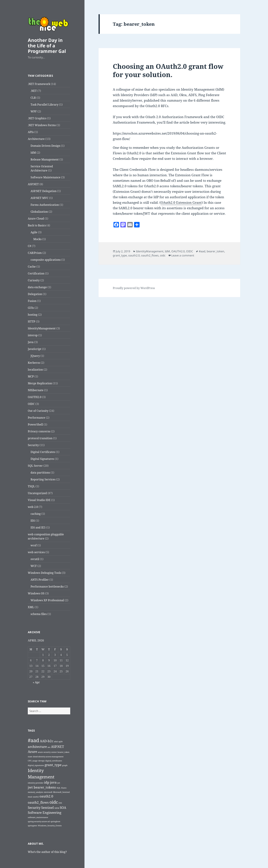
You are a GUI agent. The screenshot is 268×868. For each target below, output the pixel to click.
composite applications (46, 260)
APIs (31, 132)
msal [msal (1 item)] (30, 797)
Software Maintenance (45, 177)
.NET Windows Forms (42, 125)
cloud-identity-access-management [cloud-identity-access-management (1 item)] (48, 757)
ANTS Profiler (40, 580)
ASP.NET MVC (39, 198)
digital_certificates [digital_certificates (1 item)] (54, 761)
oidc (163, 255)
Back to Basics (37, 225)
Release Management (45, 159)
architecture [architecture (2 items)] (37, 747)
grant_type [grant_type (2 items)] (53, 765)
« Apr (36, 682)
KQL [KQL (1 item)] (59, 788)
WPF (34, 111)
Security (33, 445)
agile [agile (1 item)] (61, 741)
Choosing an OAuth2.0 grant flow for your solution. (168, 70)
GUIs (31, 308)
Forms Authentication (45, 205)
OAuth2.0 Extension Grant (181, 203)
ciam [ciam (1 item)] (30, 757)
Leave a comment (183, 255)
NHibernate (36, 390)
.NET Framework (39, 84)
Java (31, 342)
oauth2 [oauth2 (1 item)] (36, 797)
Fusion (32, 301)
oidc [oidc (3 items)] (54, 802)
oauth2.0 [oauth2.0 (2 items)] (46, 796)
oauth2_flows (150, 255)
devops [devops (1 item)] (41, 761)
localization (35, 370)
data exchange (37, 287)
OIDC (31, 404)
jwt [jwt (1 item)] (59, 783)
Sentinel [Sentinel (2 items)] (47, 808)
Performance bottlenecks (47, 587)
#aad (202, 251)
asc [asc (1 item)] (49, 747)
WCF (34, 566)
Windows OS (36, 593)
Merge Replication (40, 383)
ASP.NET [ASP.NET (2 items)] (58, 747)
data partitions (40, 473)
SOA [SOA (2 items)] (63, 808)
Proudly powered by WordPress (134, 288)
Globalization (39, 212)
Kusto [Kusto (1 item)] (64, 788)
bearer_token (215, 251)
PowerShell (35, 424)
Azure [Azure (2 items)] (32, 752)
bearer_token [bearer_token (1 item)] (63, 752)
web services (36, 552)
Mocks (37, 239)
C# (29, 246)
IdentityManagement (42, 328)
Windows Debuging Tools (44, 573)
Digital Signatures (42, 459)
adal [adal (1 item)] (56, 741)
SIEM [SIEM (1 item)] (57, 808)
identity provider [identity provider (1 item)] (36, 783)
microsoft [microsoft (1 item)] (48, 792)
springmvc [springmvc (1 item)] (33, 826)
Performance (36, 418)
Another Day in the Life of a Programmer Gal (47, 46)
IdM (33, 153)
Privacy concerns (39, 431)
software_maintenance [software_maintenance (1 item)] (38, 817)
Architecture (36, 139)
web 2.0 (33, 507)
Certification (36, 273)
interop (33, 335)
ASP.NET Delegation (44, 191)
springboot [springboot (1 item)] (55, 821)
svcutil (35, 559)
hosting (33, 315)
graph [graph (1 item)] (65, 765)
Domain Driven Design (45, 146)
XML (31, 607)
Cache (32, 267)
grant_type (120, 255)
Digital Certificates (43, 452)
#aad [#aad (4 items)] (33, 740)
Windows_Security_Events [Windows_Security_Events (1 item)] (50, 826)
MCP (31, 376)
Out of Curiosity (38, 411)
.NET (34, 91)
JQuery (35, 356)
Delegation (35, 294)
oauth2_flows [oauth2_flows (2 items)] (38, 802)
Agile (34, 232)
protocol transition (40, 438)
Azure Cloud (36, 219)
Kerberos (34, 363)
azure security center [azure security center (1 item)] (47, 752)
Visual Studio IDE (39, 500)
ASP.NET (33, 184)
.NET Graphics (37, 118)
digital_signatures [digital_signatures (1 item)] (36, 765)
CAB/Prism (35, 253)
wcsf (34, 545)
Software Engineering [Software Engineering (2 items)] (45, 813)
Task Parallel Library (44, 105)
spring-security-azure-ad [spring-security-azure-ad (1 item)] (39, 821)
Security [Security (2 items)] (34, 808)
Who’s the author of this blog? (47, 852)
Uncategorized (37, 493)
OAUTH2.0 (35, 397)
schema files (39, 614)
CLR (33, 98)
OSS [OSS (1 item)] (60, 803)
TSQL (31, 486)
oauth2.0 (134, 255)
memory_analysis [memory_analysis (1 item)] (36, 792)
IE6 (33, 521)
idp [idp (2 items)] (47, 782)
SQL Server (35, 466)
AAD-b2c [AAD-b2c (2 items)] (47, 741)
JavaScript (35, 349)
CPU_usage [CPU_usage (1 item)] (33, 761)
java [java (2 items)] (53, 782)
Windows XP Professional (47, 600)
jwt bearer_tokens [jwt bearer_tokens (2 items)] (42, 787)
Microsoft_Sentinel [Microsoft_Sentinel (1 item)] (61, 792)
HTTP (32, 321)
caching (36, 514)
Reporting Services (43, 479)
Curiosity (34, 280)
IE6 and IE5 (38, 527)
